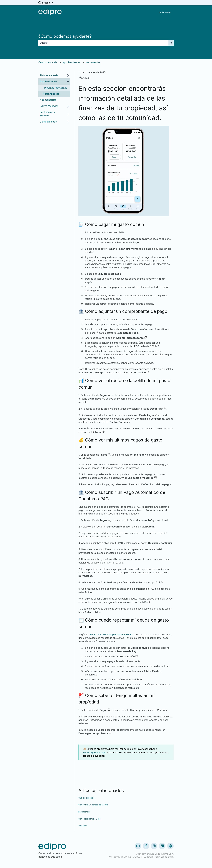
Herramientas (93, 62)
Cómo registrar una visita (89, 819)
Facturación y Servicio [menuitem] (47, 114)
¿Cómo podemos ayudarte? (65, 36)
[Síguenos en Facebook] (146, 846)
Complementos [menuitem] (48, 122)
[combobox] (103, 43)
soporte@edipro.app (95, 752)
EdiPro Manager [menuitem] (49, 106)
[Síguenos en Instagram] (154, 846)
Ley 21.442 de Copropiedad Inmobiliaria (111, 635)
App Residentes (71, 62)
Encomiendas (84, 812)
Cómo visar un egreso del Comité (93, 805)
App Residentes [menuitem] (49, 81)
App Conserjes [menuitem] (48, 100)
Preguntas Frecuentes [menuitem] (55, 88)
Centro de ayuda (48, 62)
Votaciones (83, 826)
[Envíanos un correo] (138, 846)
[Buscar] (171, 43)
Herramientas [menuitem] (51, 94)
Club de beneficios (87, 798)
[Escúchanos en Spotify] (170, 846)
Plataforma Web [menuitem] (49, 75)
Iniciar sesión (165, 12)
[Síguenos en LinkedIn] (162, 846)
